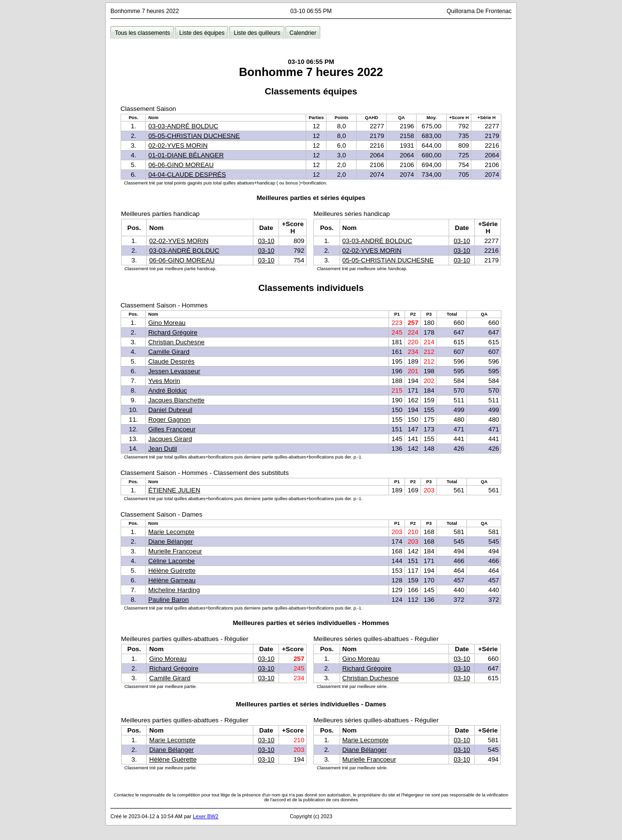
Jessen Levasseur (174, 371)
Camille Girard (169, 352)
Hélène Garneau (172, 580)
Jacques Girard (170, 439)
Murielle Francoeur (175, 551)
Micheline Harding (174, 590)
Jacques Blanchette (176, 400)
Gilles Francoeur (172, 429)
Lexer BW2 (206, 816)
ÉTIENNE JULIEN (174, 490)
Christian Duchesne (176, 342)
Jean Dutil (163, 449)
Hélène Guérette (172, 571)
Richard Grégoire (173, 332)
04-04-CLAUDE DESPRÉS (187, 175)
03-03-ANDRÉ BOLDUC (183, 126)
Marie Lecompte (171, 532)
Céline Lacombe (171, 561)
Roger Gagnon (169, 420)
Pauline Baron (169, 600)
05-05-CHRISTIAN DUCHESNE (194, 136)
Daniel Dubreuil (170, 410)
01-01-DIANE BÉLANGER (186, 155)
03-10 (266, 241)
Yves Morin (164, 381)
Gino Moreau (167, 323)
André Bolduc (168, 390)
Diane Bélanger (171, 542)
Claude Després (171, 361)
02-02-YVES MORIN (178, 145)
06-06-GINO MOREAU (181, 165)
